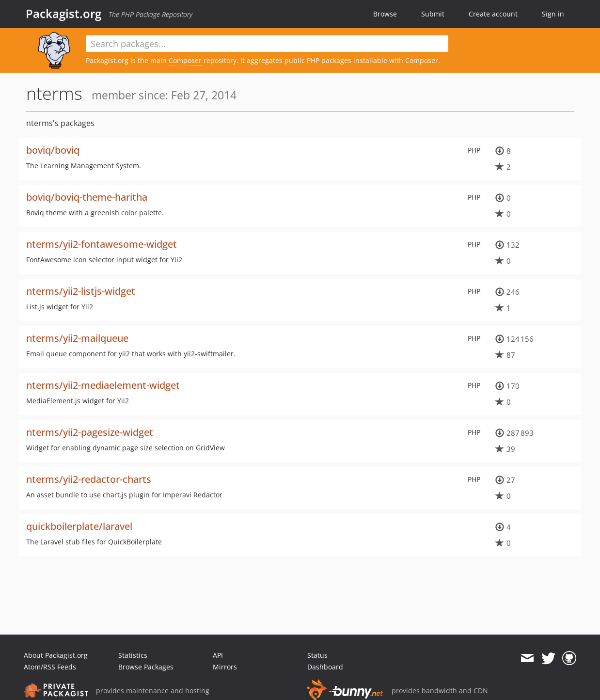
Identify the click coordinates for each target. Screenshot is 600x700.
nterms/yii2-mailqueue (77, 338)
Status (317, 655)
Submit (433, 14)
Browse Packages (146, 667)
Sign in (553, 14)
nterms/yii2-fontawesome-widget (102, 244)
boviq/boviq (53, 150)
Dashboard (325, 667)
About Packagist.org (56, 655)
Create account (493, 14)
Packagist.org (63, 14)
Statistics (133, 655)
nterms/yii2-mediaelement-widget (103, 385)
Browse (385, 14)
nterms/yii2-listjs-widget (81, 291)
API (218, 655)
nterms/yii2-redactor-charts (89, 479)
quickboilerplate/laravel (79, 526)
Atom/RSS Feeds (50, 667)
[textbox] (267, 44)
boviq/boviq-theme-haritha (87, 197)
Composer (185, 60)
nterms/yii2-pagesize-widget (90, 432)
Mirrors (225, 667)
